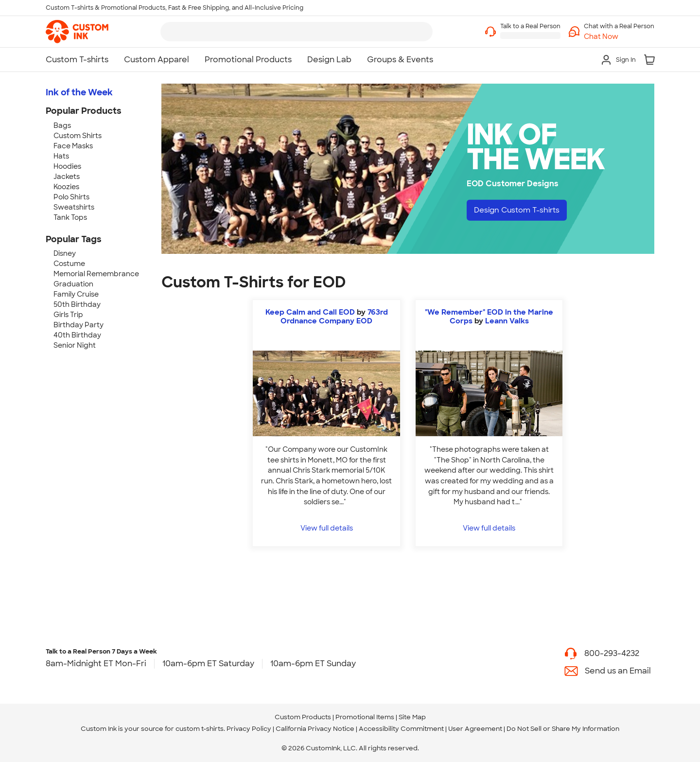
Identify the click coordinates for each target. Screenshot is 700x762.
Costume (69, 264)
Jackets (67, 177)
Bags (62, 125)
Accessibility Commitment (401, 729)
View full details (327, 528)
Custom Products (303, 717)
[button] (619, 37)
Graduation (73, 284)
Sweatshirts (74, 207)
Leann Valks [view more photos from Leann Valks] (507, 321)
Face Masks (73, 146)
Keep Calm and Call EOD (310, 312)
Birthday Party (79, 325)
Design (520, 210)
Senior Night (75, 345)
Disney (65, 253)
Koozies (66, 187)
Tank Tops (70, 217)
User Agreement (475, 729)
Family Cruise (76, 294)
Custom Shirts (78, 136)
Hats (61, 156)
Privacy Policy (249, 729)
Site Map (412, 717)
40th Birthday (77, 335)
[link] (77, 32)
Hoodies (67, 166)
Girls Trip (68, 315)
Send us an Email (618, 671)
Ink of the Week (79, 92)
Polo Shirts (71, 197)
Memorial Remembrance (96, 274)
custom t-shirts (200, 729)
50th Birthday (77, 304)
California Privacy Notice (315, 729)
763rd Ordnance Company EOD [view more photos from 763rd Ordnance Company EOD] (334, 317)
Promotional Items (365, 717)
